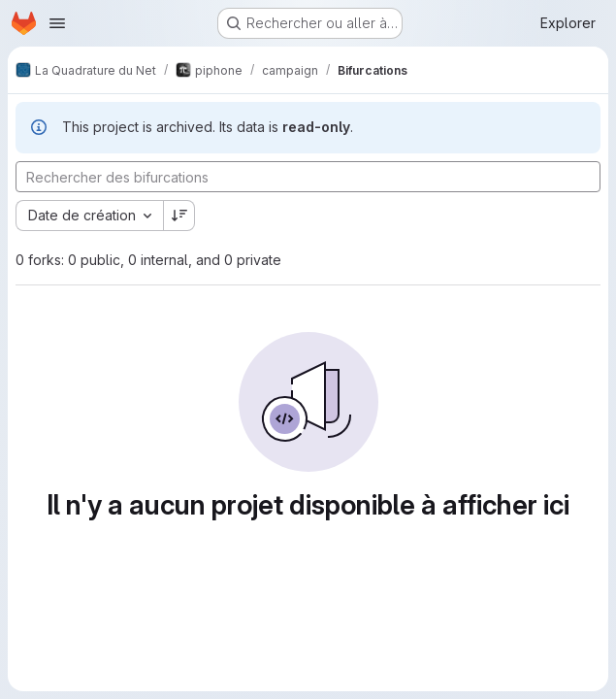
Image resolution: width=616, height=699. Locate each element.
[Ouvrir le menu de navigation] (57, 23)
